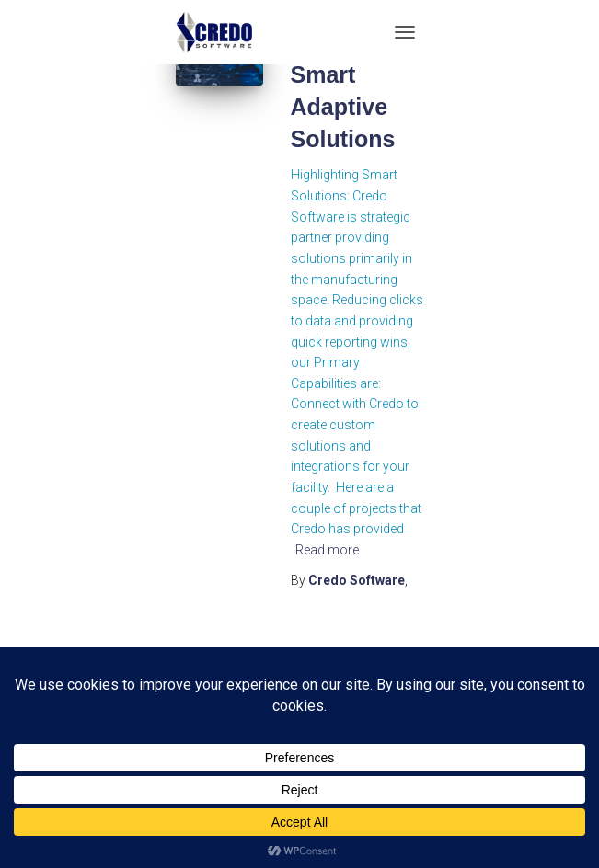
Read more (327, 550)
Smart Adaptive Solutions (343, 107)
